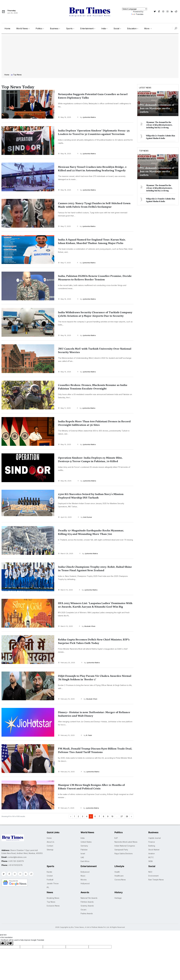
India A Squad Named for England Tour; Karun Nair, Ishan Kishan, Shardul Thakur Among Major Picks (95, 243)
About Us (50, 842)
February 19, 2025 (66, 699)
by (86, 117)
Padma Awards (87, 913)
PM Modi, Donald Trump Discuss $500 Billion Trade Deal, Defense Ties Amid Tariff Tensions (93, 750)
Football (50, 880)
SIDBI (150, 861)
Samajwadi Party (121, 850)
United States (86, 842)
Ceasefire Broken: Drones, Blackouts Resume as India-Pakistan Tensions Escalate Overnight (93, 387)
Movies (84, 880)
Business (54, 28)
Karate (49, 872)
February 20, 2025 (66, 663)
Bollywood (85, 872)
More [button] (147, 28)
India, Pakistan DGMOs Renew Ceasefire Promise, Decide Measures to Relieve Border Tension (95, 278)
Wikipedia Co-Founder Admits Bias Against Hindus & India (160, 137)
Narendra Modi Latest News (126, 842)
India (103, 28)
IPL (48, 887)
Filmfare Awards (87, 902)
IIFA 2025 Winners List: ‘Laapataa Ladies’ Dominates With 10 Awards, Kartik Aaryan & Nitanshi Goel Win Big (91, 607)
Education (132, 28)
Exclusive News (53, 906)
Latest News (145, 88)
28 (127, 816)
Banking (152, 846)
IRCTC (151, 857)
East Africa (85, 861)
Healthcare (119, 876)
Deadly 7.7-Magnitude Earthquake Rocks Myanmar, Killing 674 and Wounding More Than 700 (94, 534)
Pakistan (84, 850)
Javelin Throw (53, 883)
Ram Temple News (156, 880)
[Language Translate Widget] (135, 9)
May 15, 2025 (64, 372)
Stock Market (154, 850)
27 (122, 816)
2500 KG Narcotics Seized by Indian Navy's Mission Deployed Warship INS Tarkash (90, 496)
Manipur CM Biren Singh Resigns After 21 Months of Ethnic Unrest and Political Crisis (94, 787)
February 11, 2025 (66, 808)
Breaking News (53, 898)
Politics (39, 28)
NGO (150, 872)
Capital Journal (154, 838)
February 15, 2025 (66, 735)
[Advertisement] (90, 55)
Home (7, 28)
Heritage (118, 898)
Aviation (152, 854)
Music (83, 876)
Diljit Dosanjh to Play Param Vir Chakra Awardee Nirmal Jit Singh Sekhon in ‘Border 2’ (94, 678)
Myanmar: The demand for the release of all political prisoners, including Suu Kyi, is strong (159, 125)
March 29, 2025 (66, 553)
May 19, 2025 (64, 117)
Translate (137, 14)
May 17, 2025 (64, 226)
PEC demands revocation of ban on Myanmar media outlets (157, 108)
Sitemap (50, 850)
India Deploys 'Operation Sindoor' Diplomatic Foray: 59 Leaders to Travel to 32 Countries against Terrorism (95, 134)
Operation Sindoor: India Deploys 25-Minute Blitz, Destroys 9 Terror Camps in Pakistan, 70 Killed (95, 460)
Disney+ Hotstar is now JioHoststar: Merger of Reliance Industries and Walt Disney (93, 714)
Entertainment (87, 28)
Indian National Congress (125, 846)
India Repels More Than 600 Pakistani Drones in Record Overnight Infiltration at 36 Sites (94, 423)
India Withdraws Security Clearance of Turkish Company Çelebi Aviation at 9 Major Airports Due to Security (95, 316)
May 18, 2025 (64, 154)
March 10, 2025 (65, 590)
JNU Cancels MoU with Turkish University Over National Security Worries (93, 350)
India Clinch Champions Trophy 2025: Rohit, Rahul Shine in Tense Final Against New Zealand (94, 569)
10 (112, 816)
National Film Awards (89, 898)
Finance (152, 842)
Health (117, 872)
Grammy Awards (87, 906)
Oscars (83, 910)
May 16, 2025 (64, 299)
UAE (82, 857)
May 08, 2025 (65, 481)
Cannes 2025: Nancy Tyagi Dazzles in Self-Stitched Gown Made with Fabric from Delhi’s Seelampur (95, 205)
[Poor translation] (9, 943)
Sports (69, 28)
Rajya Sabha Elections (124, 854)
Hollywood (85, 883)
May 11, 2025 (64, 408)
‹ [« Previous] (71, 816)
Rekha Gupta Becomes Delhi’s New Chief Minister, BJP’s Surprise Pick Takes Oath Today (95, 641)
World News (22, 28)
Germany (84, 846)
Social (116, 28)
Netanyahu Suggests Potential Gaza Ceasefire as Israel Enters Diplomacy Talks (93, 96)
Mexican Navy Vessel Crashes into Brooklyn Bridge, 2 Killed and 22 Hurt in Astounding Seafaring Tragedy (91, 170)
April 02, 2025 (65, 517)
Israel (83, 854)
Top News (144, 151)
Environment (153, 876)
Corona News (120, 880)
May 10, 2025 (64, 444)
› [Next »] (131, 816)
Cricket (50, 876)
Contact (50, 846)
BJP (116, 838)
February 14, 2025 (66, 772)
